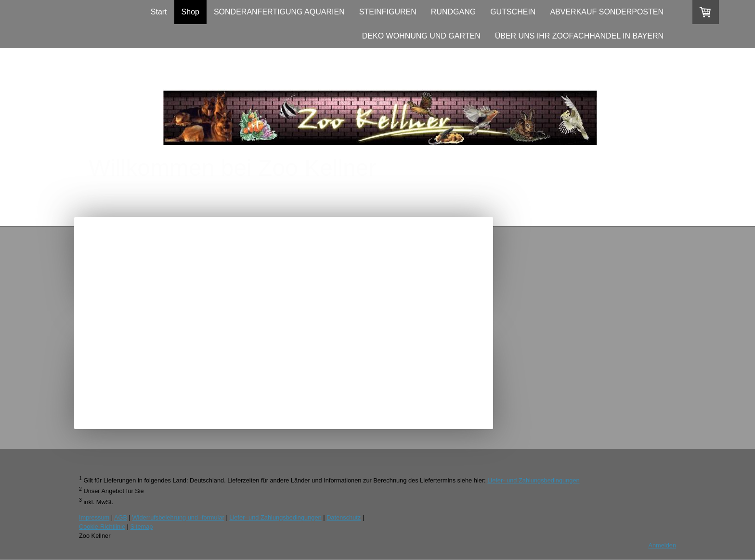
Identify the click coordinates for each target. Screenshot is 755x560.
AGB (121, 517)
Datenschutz (344, 517)
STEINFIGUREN (388, 12)
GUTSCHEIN (513, 12)
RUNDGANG (453, 12)
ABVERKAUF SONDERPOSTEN (607, 12)
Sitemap (141, 527)
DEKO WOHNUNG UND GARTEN (421, 36)
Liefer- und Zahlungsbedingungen (533, 480)
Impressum (94, 517)
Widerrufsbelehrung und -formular (178, 517)
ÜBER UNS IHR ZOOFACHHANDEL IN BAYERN (579, 36)
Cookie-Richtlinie (102, 527)
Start (159, 12)
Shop (190, 12)
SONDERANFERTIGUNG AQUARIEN (279, 12)
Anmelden (662, 545)
